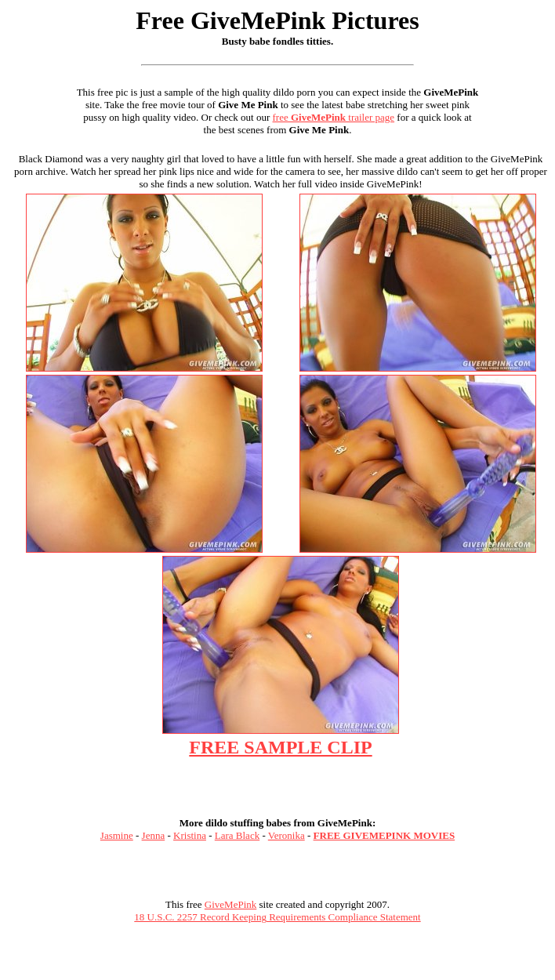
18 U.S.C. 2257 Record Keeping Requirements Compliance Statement (277, 917)
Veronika (287, 835)
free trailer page (334, 117)
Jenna (154, 835)
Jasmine (117, 835)
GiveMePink (230, 904)
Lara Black (237, 835)
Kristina (190, 835)
